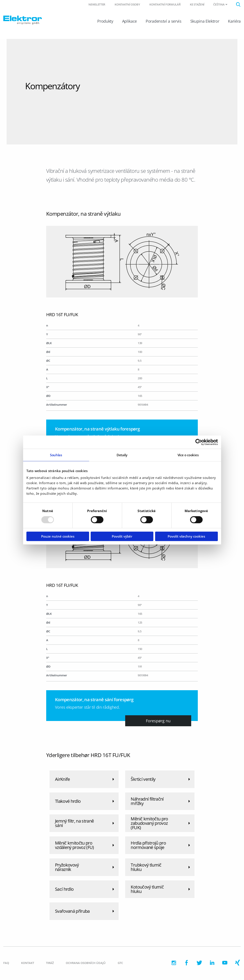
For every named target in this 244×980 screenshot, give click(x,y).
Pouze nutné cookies (58, 536)
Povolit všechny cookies (186, 536)
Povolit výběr (122, 536)
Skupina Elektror (205, 22)
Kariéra (234, 22)
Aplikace (129, 22)
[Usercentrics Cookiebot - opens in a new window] (199, 442)
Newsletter (97, 4)
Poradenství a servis (163, 22)
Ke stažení (197, 4)
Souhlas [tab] (56, 455)
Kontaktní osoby (127, 4)
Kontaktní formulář (165, 4)
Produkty (105, 22)
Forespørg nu (158, 721)
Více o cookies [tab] (188, 455)
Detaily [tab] (122, 455)
